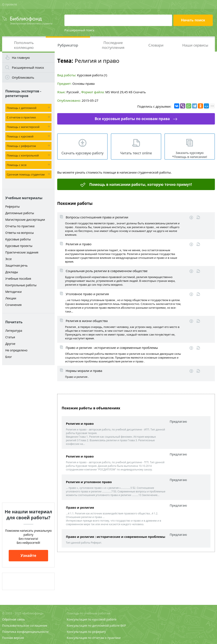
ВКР (123, 626)
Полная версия (13, 638)
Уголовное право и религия (87, 294)
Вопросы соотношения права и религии (97, 217)
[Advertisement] (28, 434)
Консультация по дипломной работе (93, 626)
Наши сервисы (195, 45)
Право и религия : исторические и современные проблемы (112, 348)
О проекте (10, 4)
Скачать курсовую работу (82, 153)
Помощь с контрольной (23, 155)
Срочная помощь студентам (26, 174)
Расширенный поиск (79, 30)
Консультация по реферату (86, 632)
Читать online (198, 217)
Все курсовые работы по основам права (132, 119)
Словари (156, 45)
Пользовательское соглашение (25, 626)
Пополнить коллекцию (24, 45)
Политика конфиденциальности (25, 632)
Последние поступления (113, 45)
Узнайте (28, 556)
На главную (21, 58)
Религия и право (79, 244)
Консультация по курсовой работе (92, 619)
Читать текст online (136, 153)
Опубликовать (23, 77)
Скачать (140, 92)
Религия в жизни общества (87, 321)
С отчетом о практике (21, 117)
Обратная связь (14, 619)
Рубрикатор (68, 45)
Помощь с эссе (17, 165)
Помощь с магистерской (23, 127)
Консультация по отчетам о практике (94, 638)
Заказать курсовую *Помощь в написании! (190, 155)
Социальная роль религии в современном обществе (107, 271)
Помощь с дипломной (22, 108)
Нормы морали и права (84, 371)
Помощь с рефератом (21, 146)
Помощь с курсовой (20, 136)
